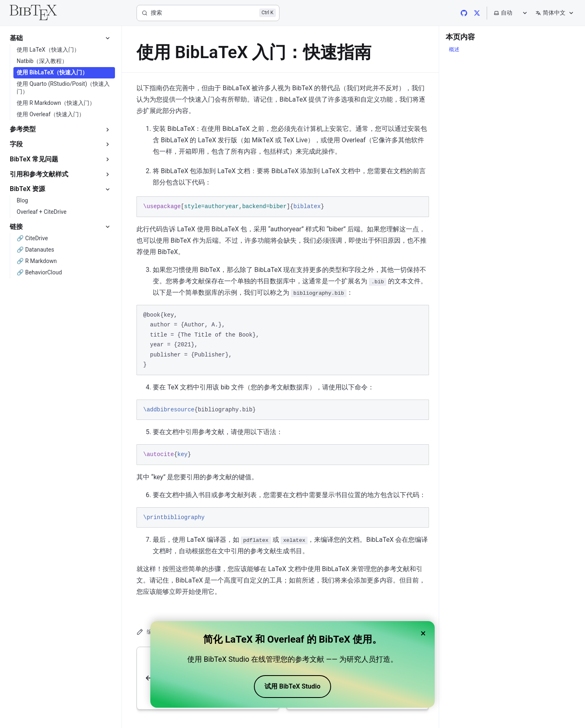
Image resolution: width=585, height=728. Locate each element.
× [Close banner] (423, 633)
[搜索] (208, 13)
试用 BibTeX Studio (292, 686)
